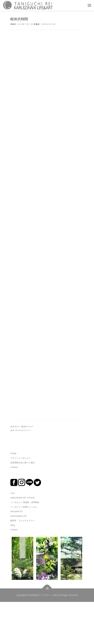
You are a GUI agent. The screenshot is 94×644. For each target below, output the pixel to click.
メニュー (89, 5)
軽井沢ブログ (27, 469)
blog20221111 (23, 472)
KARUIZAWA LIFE (18, 558)
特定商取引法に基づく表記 (22, 505)
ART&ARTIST (17, 553)
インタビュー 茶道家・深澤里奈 (25, 544)
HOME (13, 496)
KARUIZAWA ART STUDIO (23, 540)
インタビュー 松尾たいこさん (24, 549)
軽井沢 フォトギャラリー (22, 563)
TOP (12, 535)
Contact (14, 509)
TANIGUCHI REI (48, 24)
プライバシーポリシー (20, 500)
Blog (13, 567)
